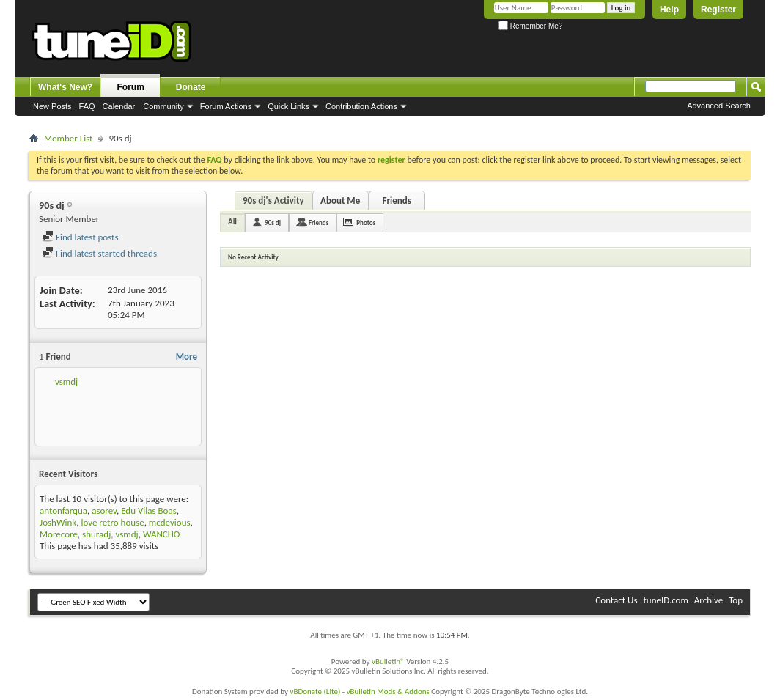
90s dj (273, 222)
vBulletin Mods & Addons (388, 692)
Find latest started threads (99, 253)
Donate (191, 87)
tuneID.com (665, 600)
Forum (131, 87)
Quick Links (288, 106)
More (187, 357)
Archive (709, 600)
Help (669, 10)
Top (736, 600)
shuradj (96, 534)
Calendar (119, 106)
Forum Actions (226, 106)
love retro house (112, 522)
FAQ (87, 106)
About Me (340, 200)
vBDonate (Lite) (315, 692)
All (232, 222)
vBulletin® (388, 662)
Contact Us (616, 600)
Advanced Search (719, 106)
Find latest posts (80, 237)
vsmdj (66, 382)
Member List (68, 138)
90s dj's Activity (273, 200)
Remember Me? (530, 26)
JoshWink (58, 522)
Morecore (59, 534)
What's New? (65, 87)
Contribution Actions (361, 106)
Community (163, 106)
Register (718, 10)
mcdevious (170, 522)
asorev (104, 511)
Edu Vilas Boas (149, 511)
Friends (396, 200)
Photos (366, 222)
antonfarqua (63, 511)
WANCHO (162, 534)
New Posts (52, 106)
